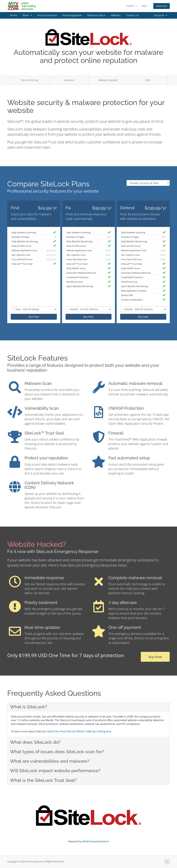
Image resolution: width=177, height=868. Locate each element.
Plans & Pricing (30, 80)
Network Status (96, 15)
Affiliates (116, 15)
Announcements (47, 15)
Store (27, 15)
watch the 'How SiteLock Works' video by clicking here (79, 731)
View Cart (162, 6)
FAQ (148, 80)
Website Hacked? (108, 80)
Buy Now (34, 317)
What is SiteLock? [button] (29, 707)
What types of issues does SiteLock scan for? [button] (57, 752)
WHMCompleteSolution (96, 841)
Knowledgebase (72, 15)
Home (14, 15)
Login (144, 6)
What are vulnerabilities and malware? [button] (50, 761)
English (131, 6)
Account (161, 15)
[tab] (88, 707)
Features (69, 80)
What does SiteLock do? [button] (35, 742)
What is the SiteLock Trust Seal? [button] (43, 780)
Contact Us (132, 15)
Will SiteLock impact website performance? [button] (55, 771)
